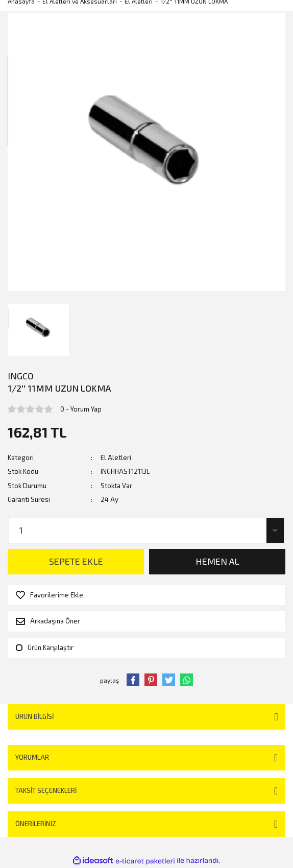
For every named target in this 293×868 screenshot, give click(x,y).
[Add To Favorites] (146, 595)
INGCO (21, 376)
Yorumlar (32, 757)
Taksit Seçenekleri (46, 790)
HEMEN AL (217, 561)
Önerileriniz (36, 824)
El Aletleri (116, 457)
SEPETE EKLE (76, 561)
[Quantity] (146, 531)
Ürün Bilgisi (34, 716)
